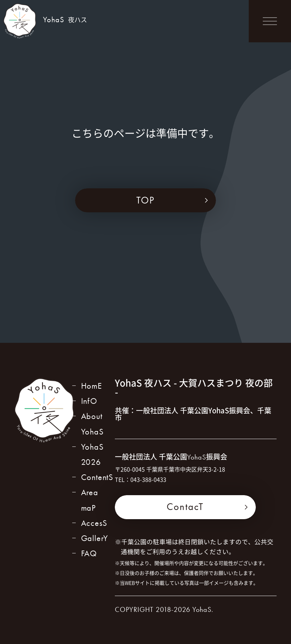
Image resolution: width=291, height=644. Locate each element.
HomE (92, 386)
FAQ (89, 553)
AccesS (94, 523)
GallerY (95, 538)
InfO (89, 401)
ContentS (97, 477)
